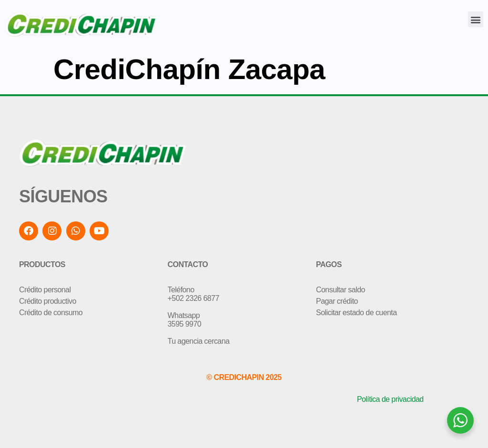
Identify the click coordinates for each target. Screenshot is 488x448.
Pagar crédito (337, 301)
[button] (476, 19)
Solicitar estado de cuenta (356, 313)
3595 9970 (185, 324)
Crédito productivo (48, 301)
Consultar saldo (341, 290)
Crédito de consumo (51, 313)
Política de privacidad (390, 399)
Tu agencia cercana (199, 341)
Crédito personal (45, 290)
